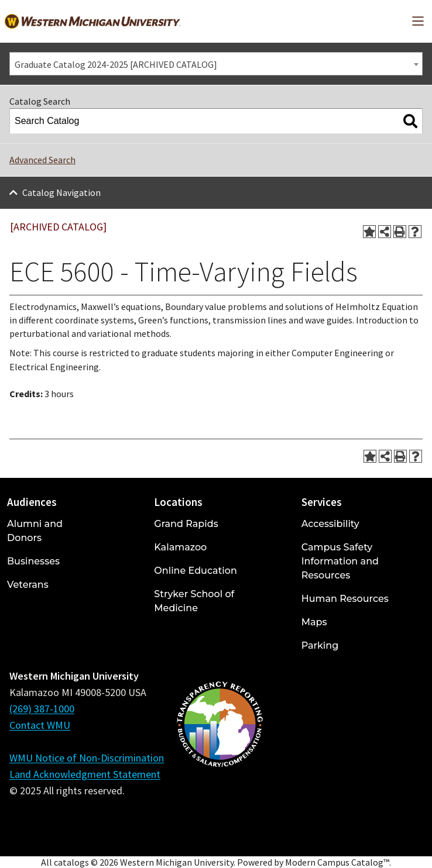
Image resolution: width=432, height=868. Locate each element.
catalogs (71, 862)
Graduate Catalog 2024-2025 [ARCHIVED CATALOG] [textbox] (116, 64)
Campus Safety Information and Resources (340, 561)
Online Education (195, 571)
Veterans (28, 585)
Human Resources (345, 599)
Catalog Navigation (61, 192)
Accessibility (330, 524)
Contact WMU (40, 725)
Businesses (33, 561)
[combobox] (216, 64)
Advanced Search (42, 160)
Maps (314, 622)
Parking (320, 645)
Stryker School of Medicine (194, 601)
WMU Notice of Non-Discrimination (87, 758)
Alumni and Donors (35, 531)
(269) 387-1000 (42, 709)
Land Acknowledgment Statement (85, 774)
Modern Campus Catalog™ (337, 862)
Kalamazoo (180, 547)
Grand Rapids (186, 524)
